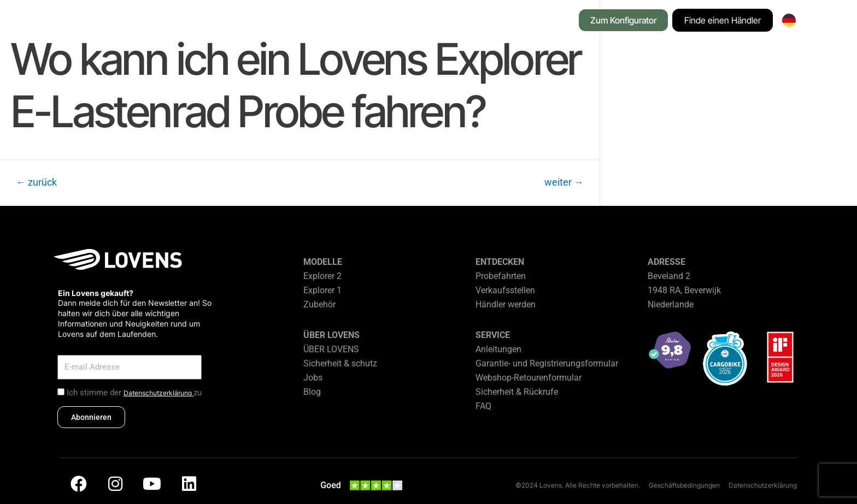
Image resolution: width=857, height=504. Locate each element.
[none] (789, 20)
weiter (564, 182)
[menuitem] (789, 20)
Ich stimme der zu (134, 393)
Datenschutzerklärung (159, 393)
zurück (36, 182)
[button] (211, 21)
